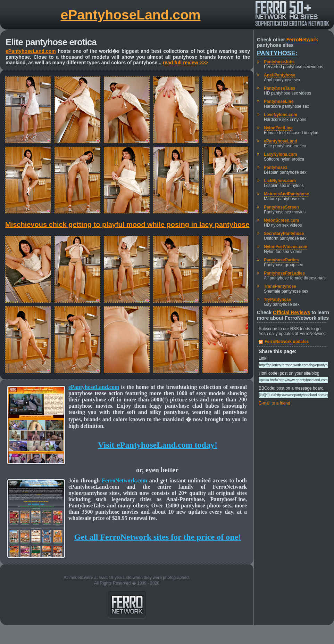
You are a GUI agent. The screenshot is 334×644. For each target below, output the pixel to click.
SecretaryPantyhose (284, 234)
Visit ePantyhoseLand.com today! (158, 445)
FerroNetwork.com (124, 480)
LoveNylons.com (281, 115)
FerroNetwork (302, 40)
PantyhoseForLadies (284, 273)
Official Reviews (291, 312)
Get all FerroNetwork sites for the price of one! (158, 537)
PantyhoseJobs (279, 62)
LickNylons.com (280, 181)
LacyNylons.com (280, 154)
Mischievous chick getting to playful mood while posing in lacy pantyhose (127, 225)
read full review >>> (185, 63)
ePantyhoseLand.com (130, 15)
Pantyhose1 (275, 168)
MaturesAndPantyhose (286, 194)
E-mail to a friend (274, 403)
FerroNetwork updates (287, 342)
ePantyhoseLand (281, 141)
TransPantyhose (280, 286)
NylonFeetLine (278, 128)
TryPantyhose (278, 300)
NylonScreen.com (281, 220)
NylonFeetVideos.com (286, 247)
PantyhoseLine (279, 101)
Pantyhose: (277, 53)
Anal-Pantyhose (280, 75)
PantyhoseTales (279, 88)
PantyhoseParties (281, 260)
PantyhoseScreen (281, 207)
